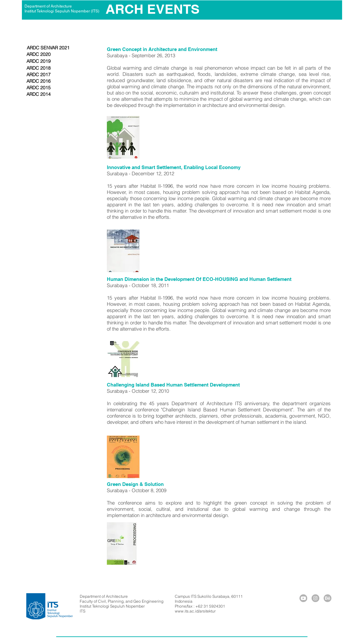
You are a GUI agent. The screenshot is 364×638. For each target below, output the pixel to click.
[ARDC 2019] (39, 61)
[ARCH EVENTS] (153, 9)
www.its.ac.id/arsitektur (195, 611)
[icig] (315, 598)
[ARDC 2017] (39, 75)
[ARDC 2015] (39, 88)
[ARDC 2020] (39, 55)
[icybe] (328, 598)
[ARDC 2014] (39, 95)
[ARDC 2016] (39, 81)
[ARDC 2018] (39, 68)
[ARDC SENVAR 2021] (48, 48)
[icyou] (303, 598)
